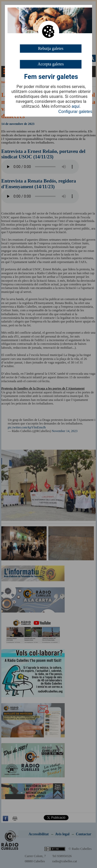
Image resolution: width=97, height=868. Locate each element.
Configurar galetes (75, 112)
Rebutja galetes (51, 48)
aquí (76, 106)
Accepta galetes (51, 64)
